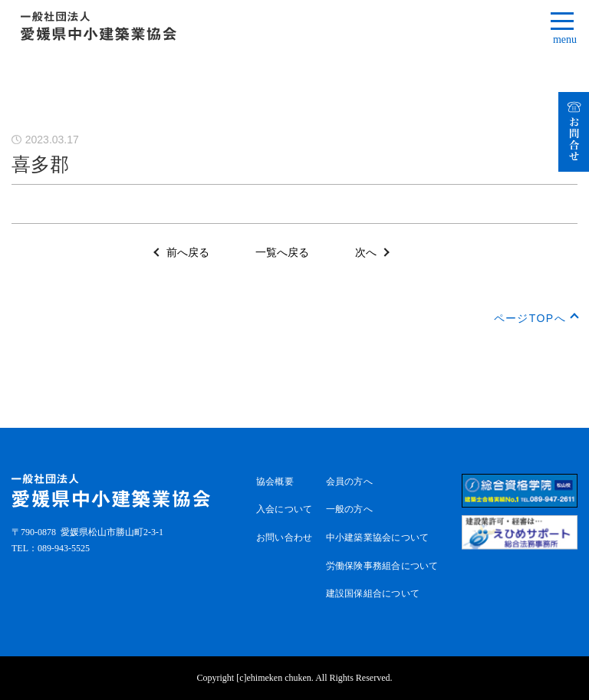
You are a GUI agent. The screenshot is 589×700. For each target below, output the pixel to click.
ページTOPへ (530, 318)
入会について (284, 509)
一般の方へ (349, 509)
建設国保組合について (373, 593)
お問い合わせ (284, 537)
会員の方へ (349, 481)
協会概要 (275, 481)
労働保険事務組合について (382, 566)
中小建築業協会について (378, 537)
